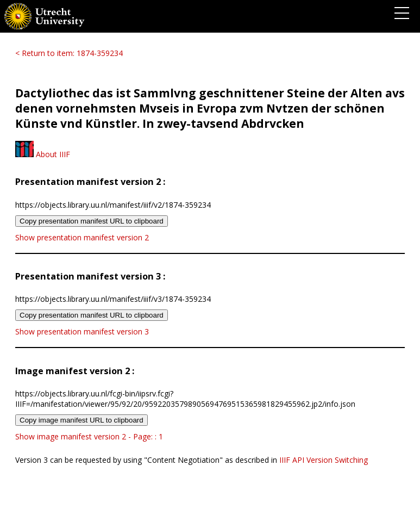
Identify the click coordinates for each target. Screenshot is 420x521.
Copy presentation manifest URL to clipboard (92, 221)
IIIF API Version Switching (324, 460)
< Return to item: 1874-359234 (69, 53)
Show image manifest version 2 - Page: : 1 (89, 436)
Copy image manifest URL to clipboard (82, 420)
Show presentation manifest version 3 (82, 331)
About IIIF (43, 154)
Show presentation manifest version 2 (82, 237)
